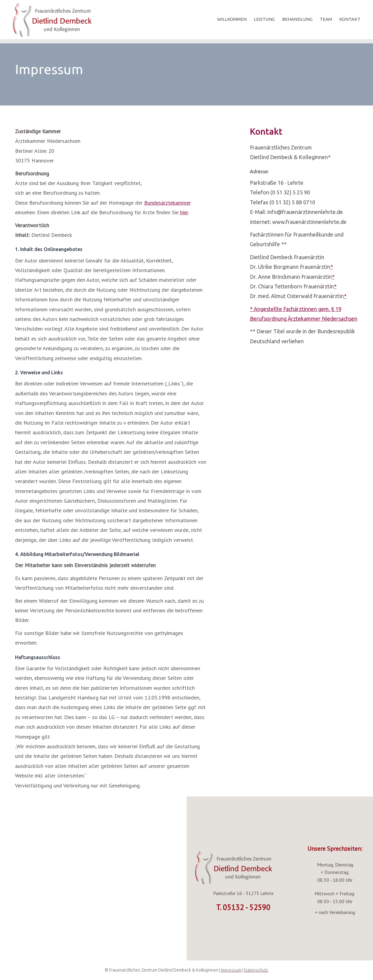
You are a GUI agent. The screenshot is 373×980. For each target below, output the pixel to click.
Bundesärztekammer (168, 203)
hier (184, 212)
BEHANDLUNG (297, 19)
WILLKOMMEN (232, 19)
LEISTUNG (264, 19)
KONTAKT (350, 19)
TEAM (326, 19)
